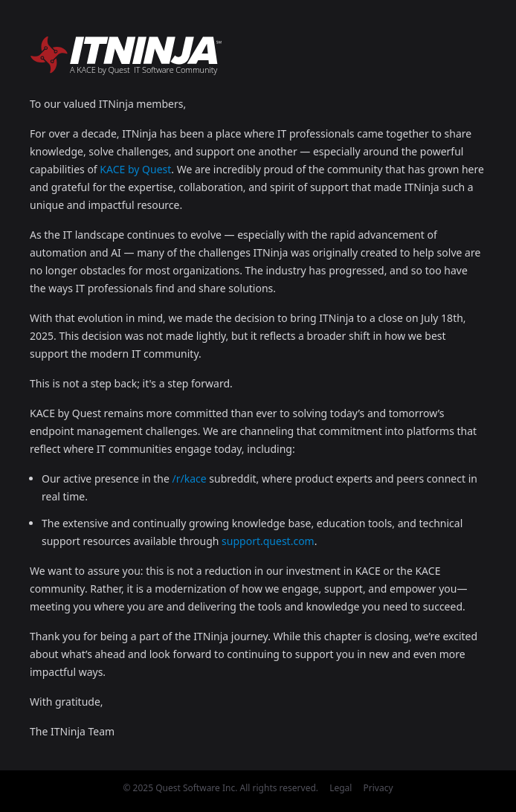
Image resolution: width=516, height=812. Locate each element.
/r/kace (190, 478)
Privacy (378, 788)
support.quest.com (268, 541)
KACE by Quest (135, 169)
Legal (341, 788)
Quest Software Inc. (196, 788)
